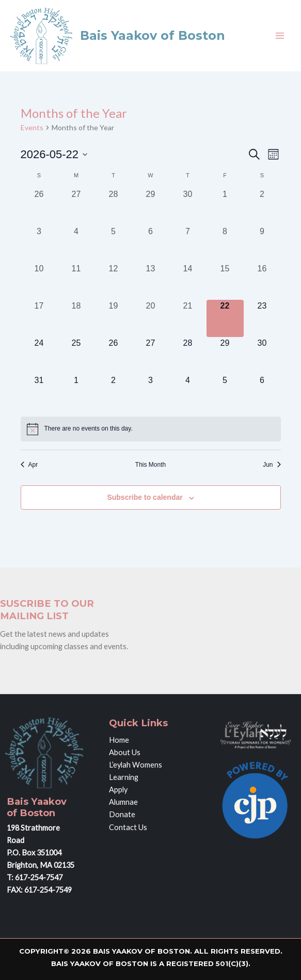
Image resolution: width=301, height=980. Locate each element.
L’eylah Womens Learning (136, 771)
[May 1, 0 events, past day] (225, 207)
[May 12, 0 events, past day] (114, 281)
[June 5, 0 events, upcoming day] (225, 393)
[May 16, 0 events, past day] (262, 281)
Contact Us (128, 827)
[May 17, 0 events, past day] (39, 318)
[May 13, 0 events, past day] (151, 281)
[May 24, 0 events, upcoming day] (39, 356)
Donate (122, 814)
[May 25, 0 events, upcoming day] (76, 356)
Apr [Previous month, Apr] (29, 465)
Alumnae (123, 802)
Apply (118, 790)
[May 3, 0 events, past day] (39, 244)
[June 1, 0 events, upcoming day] (76, 393)
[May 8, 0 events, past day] (225, 244)
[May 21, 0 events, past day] (188, 318)
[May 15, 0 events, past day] (225, 281)
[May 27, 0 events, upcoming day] (151, 356)
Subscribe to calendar (145, 497)
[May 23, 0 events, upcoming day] (262, 318)
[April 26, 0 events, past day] (39, 207)
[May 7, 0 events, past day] (188, 244)
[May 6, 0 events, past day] (151, 244)
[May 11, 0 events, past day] (76, 281)
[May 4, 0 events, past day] (76, 244)
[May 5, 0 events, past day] (114, 244)
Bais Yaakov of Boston (153, 35)
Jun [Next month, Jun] (272, 465)
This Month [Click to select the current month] (150, 465)
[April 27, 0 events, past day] (76, 207)
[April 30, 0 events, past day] (188, 207)
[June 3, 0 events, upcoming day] (151, 393)
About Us (125, 752)
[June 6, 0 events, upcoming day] (262, 393)
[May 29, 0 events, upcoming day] (225, 356)
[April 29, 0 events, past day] (151, 207)
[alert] (151, 429)
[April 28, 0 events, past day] (114, 207)
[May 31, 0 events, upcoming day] (39, 393)
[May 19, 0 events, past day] (114, 318)
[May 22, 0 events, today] (225, 318)
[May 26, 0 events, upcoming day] (114, 356)
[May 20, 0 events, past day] (151, 318)
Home (119, 740)
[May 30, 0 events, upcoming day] (262, 356)
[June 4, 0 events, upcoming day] (188, 393)
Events (32, 127)
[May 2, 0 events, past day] (262, 207)
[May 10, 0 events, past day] (39, 281)
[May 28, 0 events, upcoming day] (188, 356)
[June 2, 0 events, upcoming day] (114, 393)
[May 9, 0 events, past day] (262, 244)
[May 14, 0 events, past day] (188, 281)
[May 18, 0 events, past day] (76, 318)
